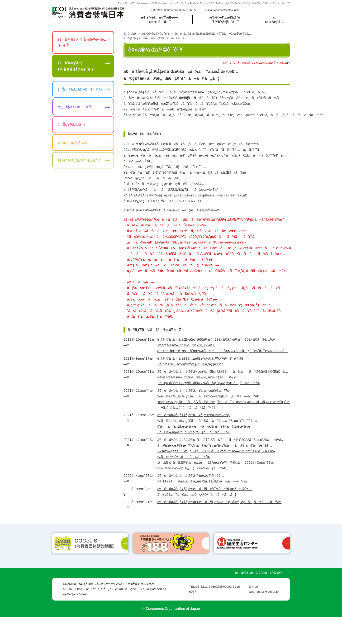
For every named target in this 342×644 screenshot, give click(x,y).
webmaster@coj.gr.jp (227, 10)
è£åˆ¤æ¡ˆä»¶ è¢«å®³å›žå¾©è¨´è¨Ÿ (76, 66)
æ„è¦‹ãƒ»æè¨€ (75, 107)
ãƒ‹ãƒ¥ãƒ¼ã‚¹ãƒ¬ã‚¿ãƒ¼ (79, 160)
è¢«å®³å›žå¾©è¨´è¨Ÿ (156, 34)
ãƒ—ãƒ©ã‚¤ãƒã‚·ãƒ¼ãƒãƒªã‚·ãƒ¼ (259, 600)
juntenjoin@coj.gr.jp (189, 195)
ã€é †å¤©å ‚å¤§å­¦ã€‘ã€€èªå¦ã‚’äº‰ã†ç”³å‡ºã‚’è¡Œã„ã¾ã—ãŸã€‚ (220, 502)
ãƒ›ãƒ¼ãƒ (130, 34)
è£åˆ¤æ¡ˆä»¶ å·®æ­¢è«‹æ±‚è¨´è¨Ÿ (82, 42)
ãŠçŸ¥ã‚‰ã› (71, 125)
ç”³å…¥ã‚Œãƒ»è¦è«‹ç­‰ (80, 89)
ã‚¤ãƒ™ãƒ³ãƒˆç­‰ (73, 142)
